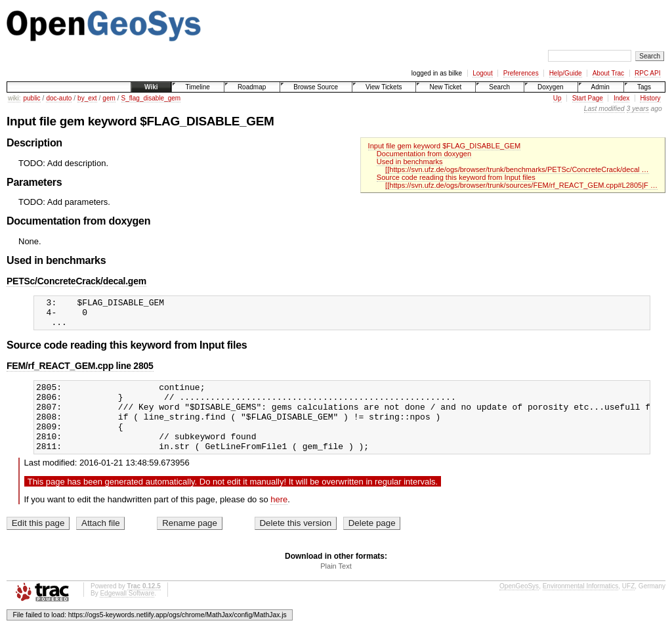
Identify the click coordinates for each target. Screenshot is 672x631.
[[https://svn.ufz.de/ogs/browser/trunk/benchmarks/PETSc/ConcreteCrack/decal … (517, 169)
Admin (600, 87)
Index (621, 98)
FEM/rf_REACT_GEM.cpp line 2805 (80, 372)
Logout (483, 73)
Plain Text (336, 586)
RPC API (647, 73)
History (650, 98)
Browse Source (316, 87)
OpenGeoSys (519, 606)
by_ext (87, 98)
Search (499, 87)
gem (109, 98)
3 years (638, 109)
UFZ (628, 606)
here (279, 519)
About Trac (608, 73)
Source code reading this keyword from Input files (456, 177)
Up (557, 98)
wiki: (14, 98)
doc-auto (59, 98)
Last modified (604, 109)
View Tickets (384, 87)
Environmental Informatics (581, 606)
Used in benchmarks (410, 162)
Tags (644, 87)
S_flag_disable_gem (151, 98)
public (31, 98)
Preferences (521, 73)
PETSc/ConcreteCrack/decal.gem (76, 281)
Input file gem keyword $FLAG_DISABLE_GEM (445, 146)
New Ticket (445, 87)
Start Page (588, 98)
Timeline (197, 87)
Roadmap (252, 87)
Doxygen (550, 87)
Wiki (151, 87)
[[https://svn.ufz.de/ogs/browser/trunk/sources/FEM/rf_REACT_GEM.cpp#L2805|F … (521, 185)
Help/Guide (566, 73)
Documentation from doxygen (424, 154)
